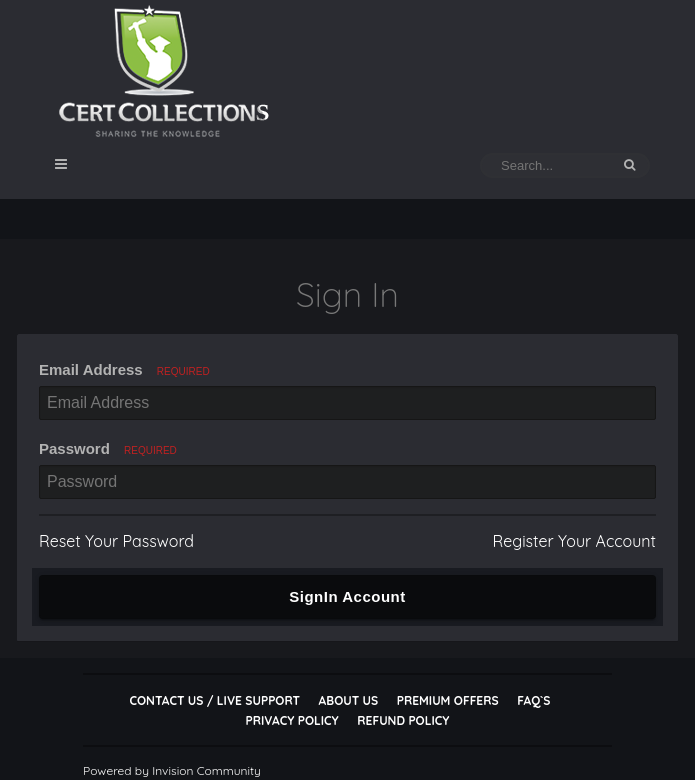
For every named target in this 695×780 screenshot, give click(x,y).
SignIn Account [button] (347, 596)
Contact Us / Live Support (214, 700)
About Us (348, 700)
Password (108, 448)
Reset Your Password (116, 541)
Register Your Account (574, 541)
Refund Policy (403, 720)
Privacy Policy (292, 720)
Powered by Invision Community (172, 770)
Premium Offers (448, 700)
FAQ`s (533, 700)
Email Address (124, 369)
